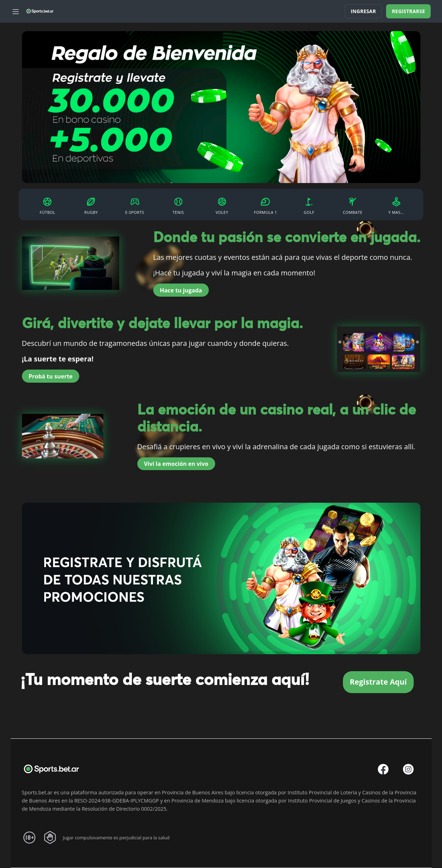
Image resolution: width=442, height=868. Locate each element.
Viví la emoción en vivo (176, 464)
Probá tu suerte (51, 376)
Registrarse (408, 11)
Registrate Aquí (378, 682)
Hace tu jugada (181, 290)
